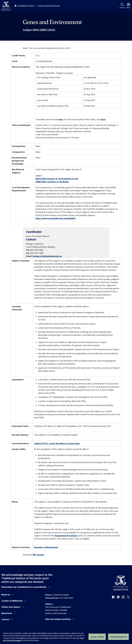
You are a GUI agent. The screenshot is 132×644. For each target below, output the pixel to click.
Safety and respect (11, 607)
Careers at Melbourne (12, 601)
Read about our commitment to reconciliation (24, 587)
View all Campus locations (58, 619)
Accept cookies (97, 637)
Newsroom (7, 613)
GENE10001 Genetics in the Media (52, 182)
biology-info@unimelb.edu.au (47, 256)
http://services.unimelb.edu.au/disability (56, 218)
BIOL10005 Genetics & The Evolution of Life (57, 179)
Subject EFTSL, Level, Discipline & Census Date (57, 443)
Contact (5, 619)
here (61, 119)
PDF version (38, 555)
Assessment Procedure (66, 536)
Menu (129, 6)
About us (6, 595)
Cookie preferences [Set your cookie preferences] (118, 637)
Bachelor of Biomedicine (46, 547)
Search (122, 6)
